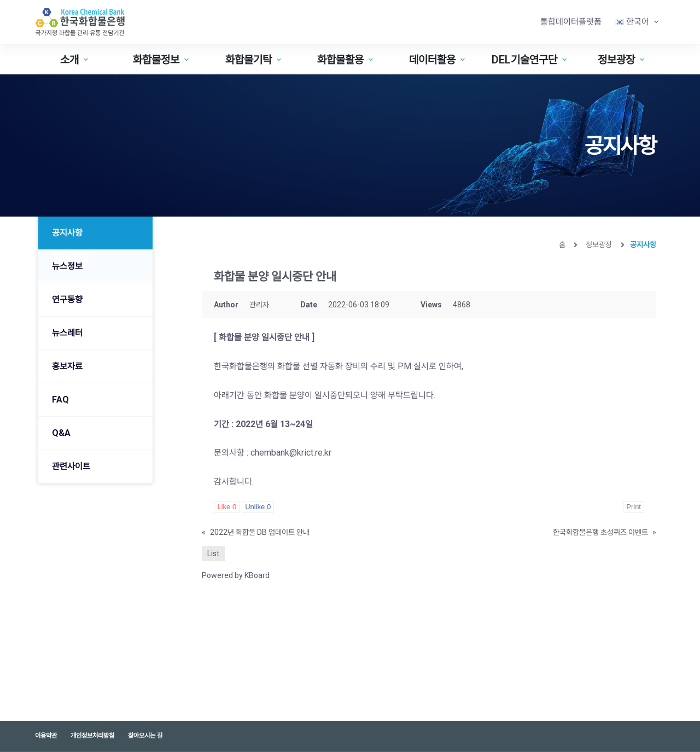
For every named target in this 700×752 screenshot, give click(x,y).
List (213, 553)
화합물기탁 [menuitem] (255, 60)
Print (634, 507)
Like (227, 507)
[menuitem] (637, 22)
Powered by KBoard (236, 575)
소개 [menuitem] (75, 60)
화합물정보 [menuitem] (162, 60)
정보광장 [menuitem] (622, 60)
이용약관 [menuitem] (46, 736)
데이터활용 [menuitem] (438, 60)
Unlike (258, 507)
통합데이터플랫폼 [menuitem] (571, 22)
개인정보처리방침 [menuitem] (92, 736)
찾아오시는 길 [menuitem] (145, 736)
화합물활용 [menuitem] (346, 60)
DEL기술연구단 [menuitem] (530, 60)
